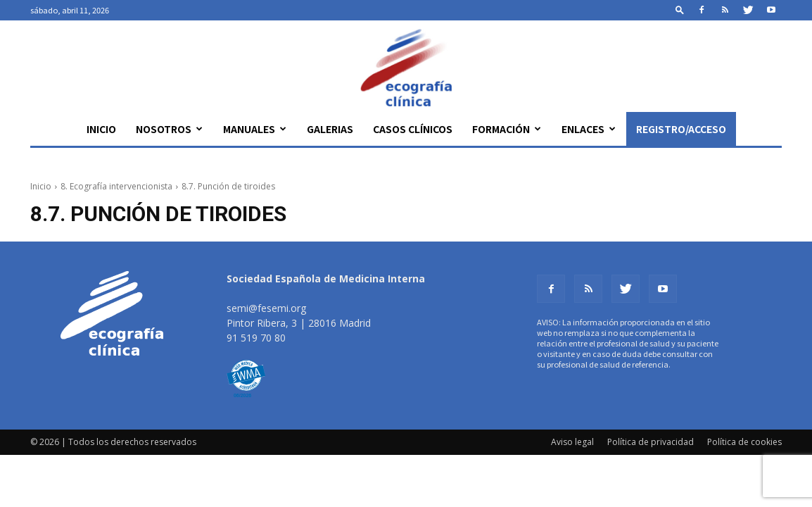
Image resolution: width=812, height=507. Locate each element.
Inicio (101, 129)
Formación (507, 129)
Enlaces (589, 129)
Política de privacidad (651, 442)
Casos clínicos (413, 129)
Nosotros (169, 129)
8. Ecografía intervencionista (116, 186)
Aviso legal (572, 442)
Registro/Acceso (681, 129)
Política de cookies (744, 442)
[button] (680, 10)
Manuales (255, 129)
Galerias (330, 129)
